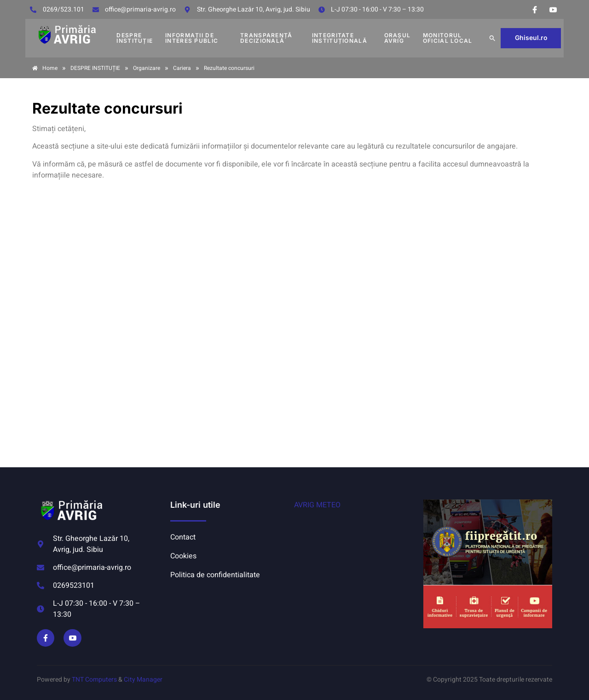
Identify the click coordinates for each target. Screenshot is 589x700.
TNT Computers (94, 680)
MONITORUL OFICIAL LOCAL (448, 38)
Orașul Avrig (398, 38)
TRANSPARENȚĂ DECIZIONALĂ (266, 38)
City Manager (143, 680)
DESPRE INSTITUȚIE (135, 38)
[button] (492, 38)
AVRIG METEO (317, 505)
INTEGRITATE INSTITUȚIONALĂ (340, 38)
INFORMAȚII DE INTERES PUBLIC (192, 38)
